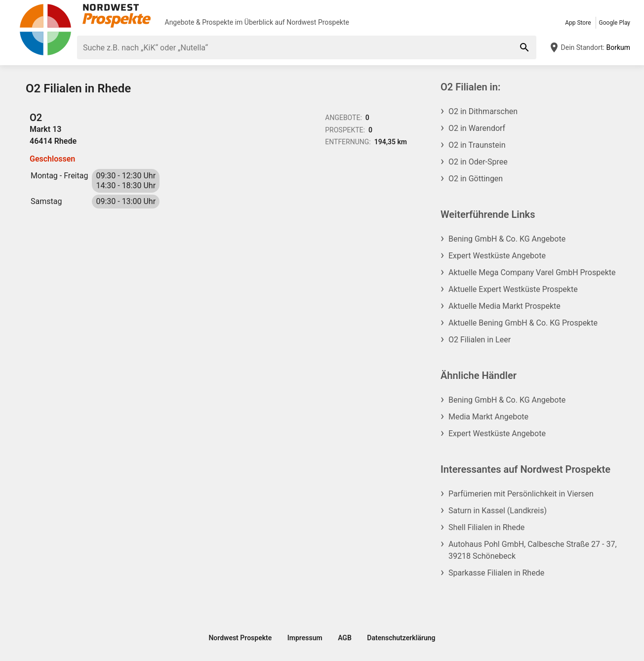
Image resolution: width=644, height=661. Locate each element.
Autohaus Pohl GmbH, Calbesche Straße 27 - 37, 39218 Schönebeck (533, 550)
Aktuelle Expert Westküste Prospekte (513, 289)
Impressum (305, 638)
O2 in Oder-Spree (478, 162)
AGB (345, 638)
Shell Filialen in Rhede (486, 527)
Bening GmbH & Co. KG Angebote (507, 239)
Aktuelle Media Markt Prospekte (504, 306)
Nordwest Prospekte (318, 22)
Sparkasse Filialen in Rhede (496, 573)
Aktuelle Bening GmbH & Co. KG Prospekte (523, 323)
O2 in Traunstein (477, 145)
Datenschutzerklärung (401, 638)
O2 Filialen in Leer (480, 340)
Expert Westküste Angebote (497, 256)
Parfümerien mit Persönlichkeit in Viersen (521, 494)
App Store (578, 23)
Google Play (615, 23)
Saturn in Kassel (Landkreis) (498, 511)
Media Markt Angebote (488, 417)
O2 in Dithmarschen (483, 111)
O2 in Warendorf (477, 128)
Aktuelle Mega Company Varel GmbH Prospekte (532, 272)
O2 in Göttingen (476, 179)
